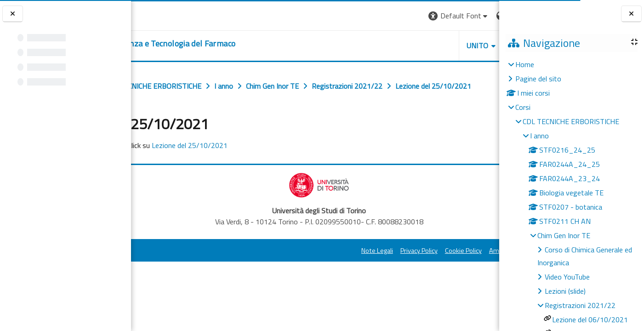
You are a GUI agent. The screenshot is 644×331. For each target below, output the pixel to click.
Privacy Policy (333, 271)
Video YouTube (567, 277)
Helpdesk (444, 46)
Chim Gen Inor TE (564, 235)
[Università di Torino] (160, 15)
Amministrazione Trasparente (446, 271)
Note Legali (291, 271)
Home (525, 64)
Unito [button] (392, 46)
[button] (373, 16)
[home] (223, 44)
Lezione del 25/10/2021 (267, 165)
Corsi (523, 107)
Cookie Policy (377, 271)
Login (483, 16)
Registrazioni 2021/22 (580, 305)
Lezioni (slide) (565, 291)
